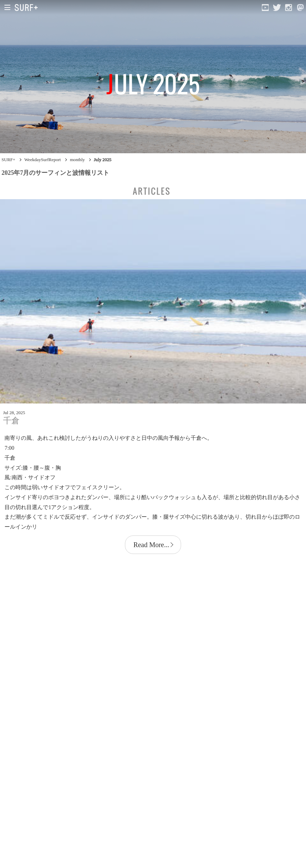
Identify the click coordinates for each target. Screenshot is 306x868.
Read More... (151, 545)
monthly (77, 160)
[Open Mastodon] (300, 8)
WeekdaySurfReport (43, 160)
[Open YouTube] (265, 8)
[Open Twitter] (277, 8)
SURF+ (8, 160)
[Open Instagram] (289, 8)
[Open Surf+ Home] (28, 8)
